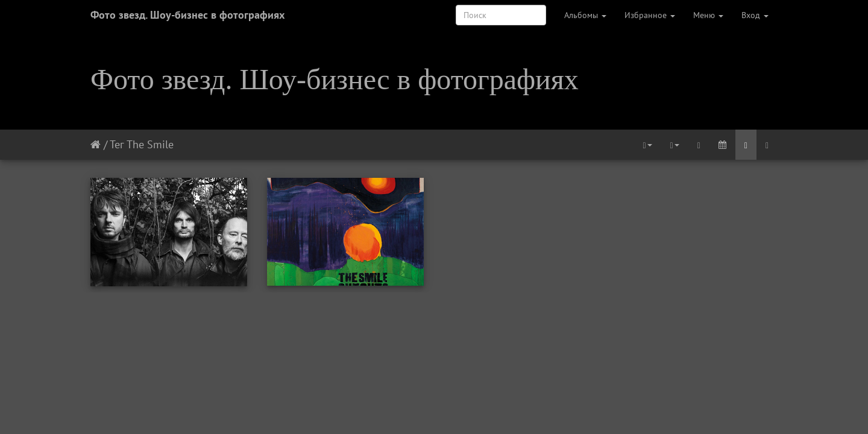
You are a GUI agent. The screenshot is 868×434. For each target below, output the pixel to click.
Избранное (650, 15)
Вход (755, 15)
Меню (708, 15)
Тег (117, 144)
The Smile (150, 144)
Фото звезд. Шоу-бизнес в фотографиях (187, 15)
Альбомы (585, 15)
